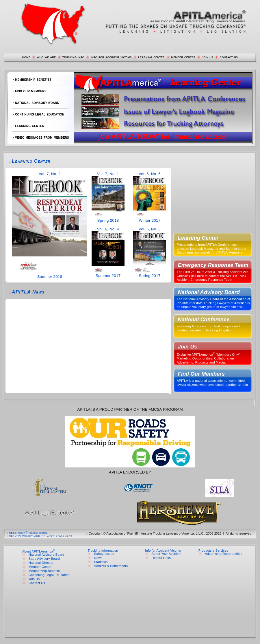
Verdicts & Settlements (111, 566)
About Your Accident (166, 554)
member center (183, 57)
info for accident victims (111, 57)
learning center (151, 57)
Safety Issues (104, 554)
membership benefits (33, 79)
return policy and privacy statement (41, 535)
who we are (47, 57)
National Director (41, 563)
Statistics (101, 562)
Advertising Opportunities (224, 554)
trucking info (73, 57)
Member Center (40, 567)
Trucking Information (103, 551)
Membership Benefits (44, 571)
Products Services (213, 551)
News (98, 558)
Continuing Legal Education (49, 575)
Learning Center (31, 161)
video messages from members (42, 137)
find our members (31, 91)
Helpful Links (161, 558)
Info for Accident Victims (163, 551)
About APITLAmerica (39, 551)
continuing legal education (40, 114)
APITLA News (28, 292)
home (26, 57)
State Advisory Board (44, 559)
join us (208, 57)
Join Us (34, 579)
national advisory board (37, 103)
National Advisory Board (47, 555)
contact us (229, 57)
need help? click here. (29, 533)
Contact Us (37, 583)
